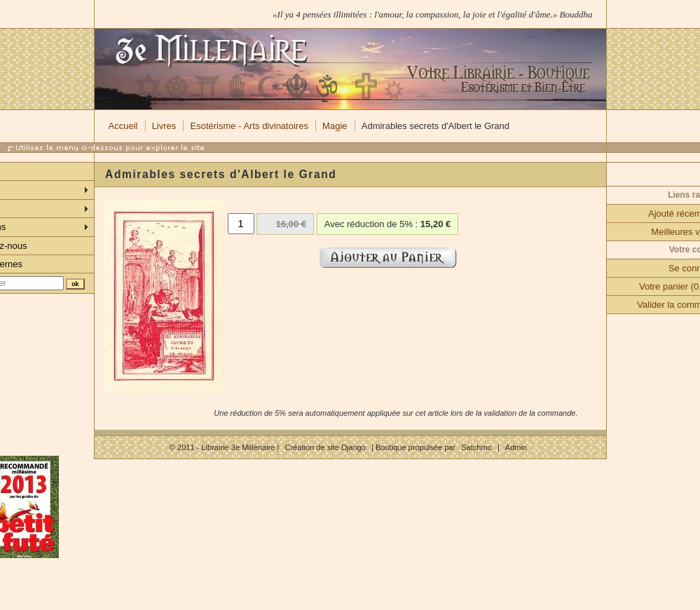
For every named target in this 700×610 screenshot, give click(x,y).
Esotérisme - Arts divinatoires (249, 126)
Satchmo (476, 447)
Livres (164, 126)
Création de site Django (325, 447)
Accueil (123, 126)
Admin (516, 447)
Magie (335, 126)
